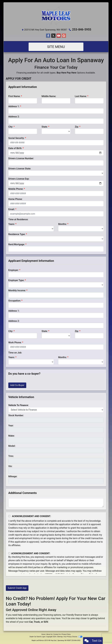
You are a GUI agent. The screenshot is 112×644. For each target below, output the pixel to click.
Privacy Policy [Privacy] (66, 634)
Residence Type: (17, 234)
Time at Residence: (18, 219)
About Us (49, 634)
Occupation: (15, 301)
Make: (12, 436)
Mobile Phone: (16, 189)
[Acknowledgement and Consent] (9, 516)
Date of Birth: (15, 148)
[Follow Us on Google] (64, 36)
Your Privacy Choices (73, 637)
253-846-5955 (82, 29)
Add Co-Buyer (17, 385)
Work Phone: (15, 342)
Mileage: (13, 476)
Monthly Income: (17, 290)
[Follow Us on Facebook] (48, 36)
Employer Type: (16, 280)
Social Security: (16, 138)
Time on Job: (15, 353)
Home (43, 634)
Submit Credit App (17, 588)
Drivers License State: (20, 169)
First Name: (14, 96)
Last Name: (81, 96)
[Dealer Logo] (56, 16)
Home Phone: (15, 199)
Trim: (11, 456)
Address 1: (14, 106)
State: (45, 127)
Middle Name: (49, 96)
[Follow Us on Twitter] (53, 36)
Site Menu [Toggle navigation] (56, 47)
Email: (12, 209)
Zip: (77, 127)
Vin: (10, 466)
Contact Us (57, 634)
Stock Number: (16, 415)
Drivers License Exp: (19, 179)
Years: (12, 224)
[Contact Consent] (9, 553)
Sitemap (60, 637)
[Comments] (56, 503)
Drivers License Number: (21, 158)
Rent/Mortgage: (17, 244)
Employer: (13, 270)
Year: (11, 426)
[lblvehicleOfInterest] (56, 410)
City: (11, 127)
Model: (12, 446)
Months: (62, 224)
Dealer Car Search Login (37, 637)
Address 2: (14, 117)
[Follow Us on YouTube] (59, 36)
